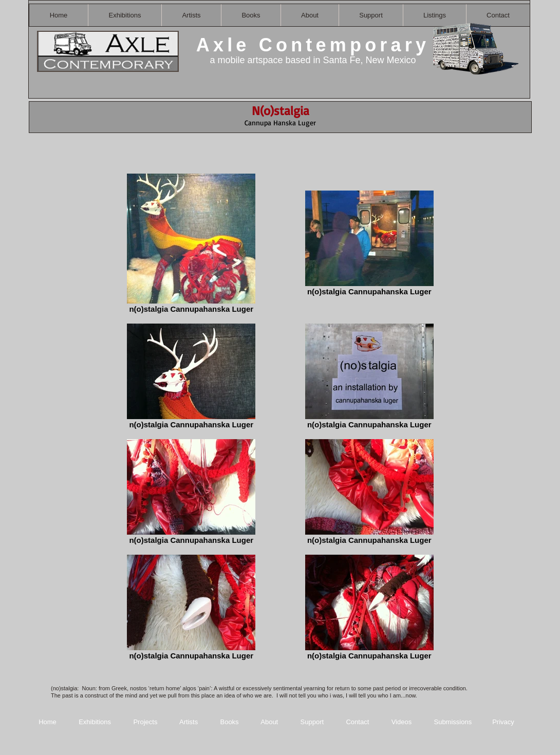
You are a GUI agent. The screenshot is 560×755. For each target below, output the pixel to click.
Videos (402, 722)
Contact (358, 722)
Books (229, 722)
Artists (189, 722)
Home (48, 722)
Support (312, 722)
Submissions (453, 722)
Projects (145, 722)
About (270, 722)
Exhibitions (95, 722)
